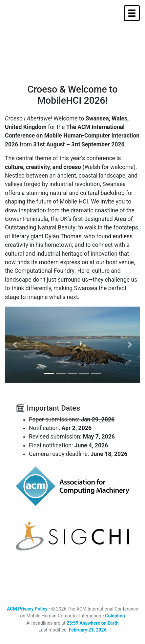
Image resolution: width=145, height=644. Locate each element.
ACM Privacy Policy (27, 609)
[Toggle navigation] (132, 13)
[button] (15, 345)
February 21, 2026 (88, 630)
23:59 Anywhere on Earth (93, 623)
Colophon (115, 616)
